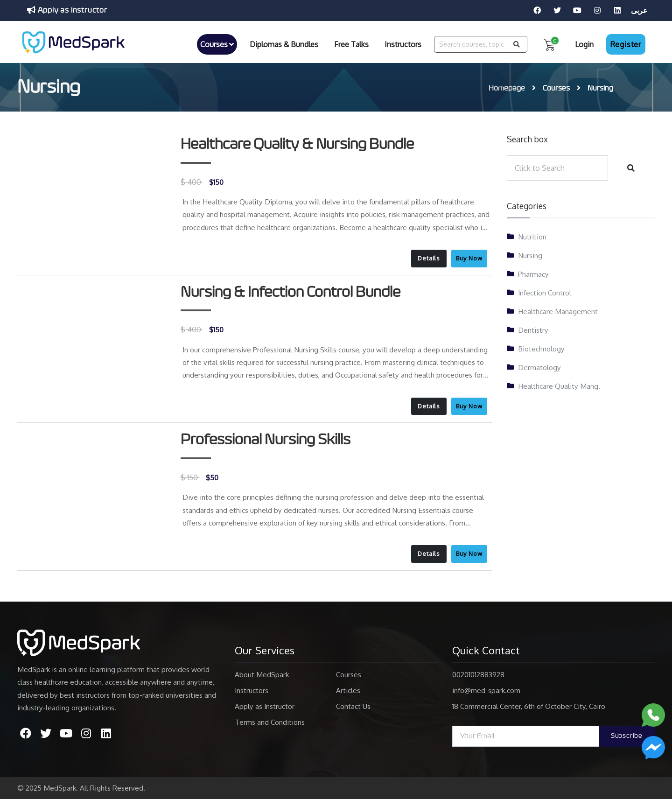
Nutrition (532, 237)
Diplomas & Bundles (284, 44)
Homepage (507, 88)
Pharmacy (533, 274)
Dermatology (539, 367)
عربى (639, 10)
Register (626, 44)
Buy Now (469, 258)
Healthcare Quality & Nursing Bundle (297, 144)
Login (584, 44)
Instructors (403, 44)
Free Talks (351, 44)
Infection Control (545, 293)
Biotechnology (541, 349)
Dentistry (533, 330)
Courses (217, 44)
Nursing (530, 255)
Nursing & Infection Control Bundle (290, 292)
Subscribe (627, 736)
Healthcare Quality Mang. (559, 386)
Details (429, 258)
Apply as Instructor (67, 10)
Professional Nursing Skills (266, 440)
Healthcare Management (558, 311)
